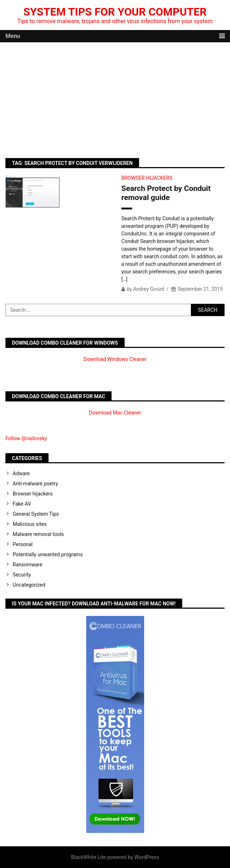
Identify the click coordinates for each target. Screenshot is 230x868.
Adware (21, 473)
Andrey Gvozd (149, 289)
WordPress (147, 857)
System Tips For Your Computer (115, 12)
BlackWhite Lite (88, 857)
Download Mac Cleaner (115, 413)
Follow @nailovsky (26, 438)
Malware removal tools (38, 534)
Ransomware (28, 565)
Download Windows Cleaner (115, 359)
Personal (23, 544)
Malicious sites (30, 524)
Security (22, 575)
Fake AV (22, 504)
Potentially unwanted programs (48, 554)
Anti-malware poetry (35, 484)
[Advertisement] (115, 97)
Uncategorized (29, 585)
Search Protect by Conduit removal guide (166, 193)
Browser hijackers (147, 178)
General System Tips (36, 514)
